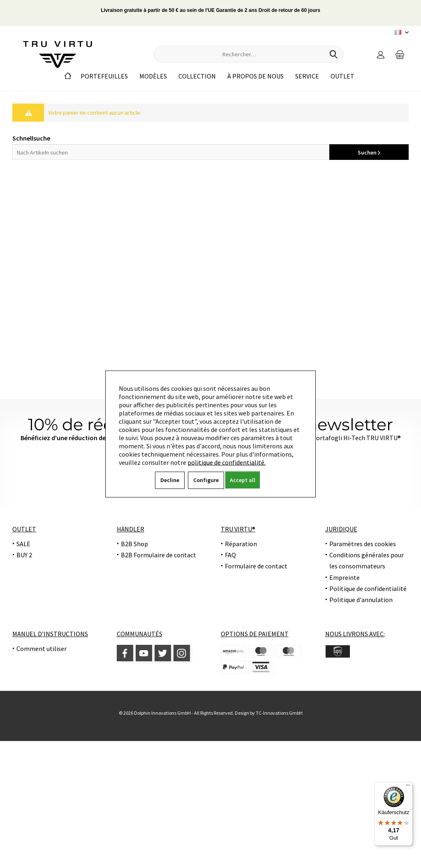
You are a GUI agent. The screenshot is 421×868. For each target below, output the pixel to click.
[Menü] (408, 787)
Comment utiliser (42, 649)
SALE (23, 544)
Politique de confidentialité (368, 589)
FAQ (230, 555)
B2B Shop (134, 544)
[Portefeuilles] (104, 76)
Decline (170, 480)
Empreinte (345, 577)
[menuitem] (400, 54)
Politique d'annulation (361, 600)
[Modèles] (153, 76)
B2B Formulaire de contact (158, 555)
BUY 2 (24, 555)
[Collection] (197, 76)
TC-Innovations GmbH (279, 713)
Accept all (243, 480)
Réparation (241, 544)
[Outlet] (342, 76)
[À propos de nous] (256, 76)
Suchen (369, 152)
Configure (206, 480)
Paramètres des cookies (363, 544)
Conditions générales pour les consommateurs (367, 560)
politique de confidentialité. (227, 462)
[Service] (307, 76)
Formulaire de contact (256, 566)
